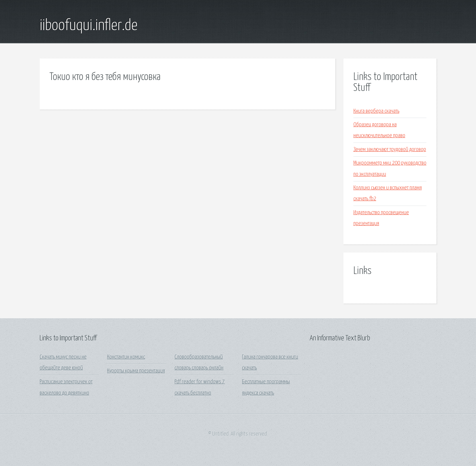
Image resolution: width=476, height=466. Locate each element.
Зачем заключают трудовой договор (390, 150)
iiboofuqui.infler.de (89, 26)
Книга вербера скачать (376, 111)
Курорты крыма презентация (136, 371)
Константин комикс (126, 357)
